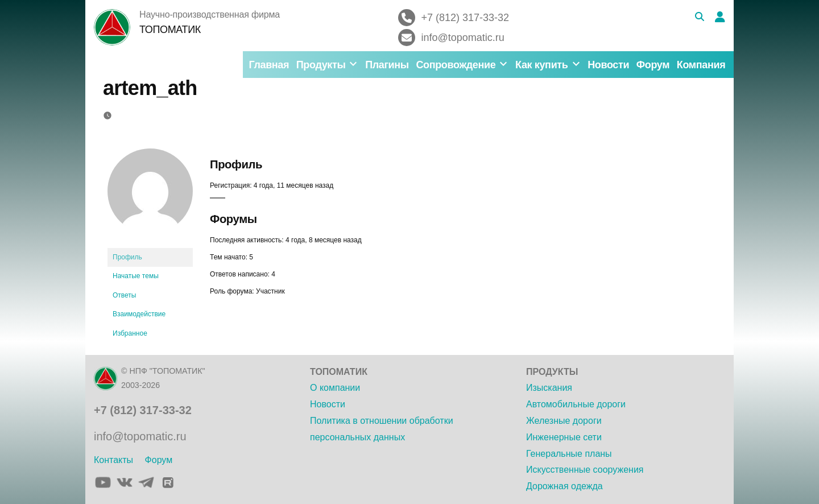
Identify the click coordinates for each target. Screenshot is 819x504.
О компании (335, 388)
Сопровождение (456, 65)
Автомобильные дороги (576, 404)
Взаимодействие (139, 314)
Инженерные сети (564, 437)
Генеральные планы (569, 454)
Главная (269, 65)
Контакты (113, 460)
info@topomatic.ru (140, 436)
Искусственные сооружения (585, 470)
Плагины (387, 65)
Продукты (321, 65)
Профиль (127, 257)
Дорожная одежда (564, 486)
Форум (653, 65)
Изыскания (549, 388)
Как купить (541, 65)
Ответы (124, 295)
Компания (701, 65)
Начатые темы (136, 276)
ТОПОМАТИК (170, 30)
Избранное (130, 333)
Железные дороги (564, 421)
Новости (608, 65)
